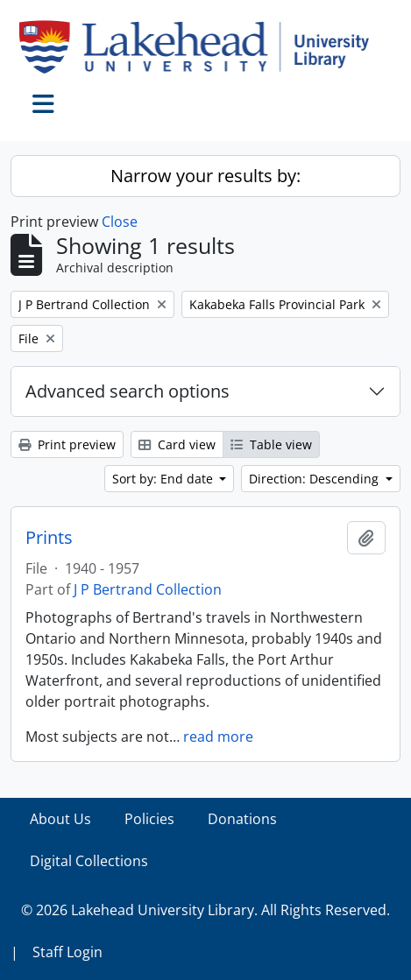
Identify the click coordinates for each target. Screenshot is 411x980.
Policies (149, 819)
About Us (60, 819)
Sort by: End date (164, 479)
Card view (177, 444)
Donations (242, 819)
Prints (49, 538)
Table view (271, 444)
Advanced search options (128, 391)
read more (218, 737)
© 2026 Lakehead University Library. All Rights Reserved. (205, 910)
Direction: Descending (315, 479)
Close (120, 222)
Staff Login (67, 952)
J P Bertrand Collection (148, 589)
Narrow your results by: (205, 176)
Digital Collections (89, 861)
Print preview (67, 444)
